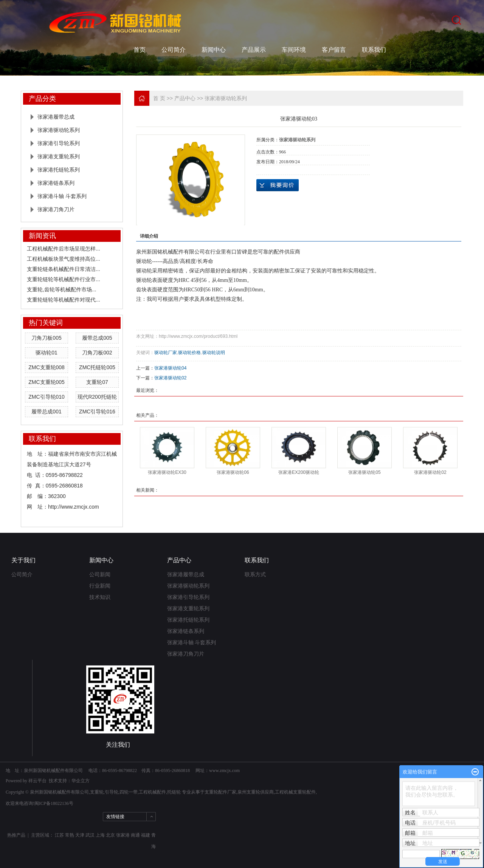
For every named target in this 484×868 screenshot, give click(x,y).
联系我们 (374, 50)
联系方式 (255, 575)
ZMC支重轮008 (47, 367)
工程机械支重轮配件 (295, 792)
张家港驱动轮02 (170, 378)
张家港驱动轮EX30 (167, 472)
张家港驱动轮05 (364, 472)
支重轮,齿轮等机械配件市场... (62, 289)
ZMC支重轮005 (47, 382)
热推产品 (16, 835)
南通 (135, 835)
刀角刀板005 (46, 338)
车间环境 (294, 50)
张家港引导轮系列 (59, 143)
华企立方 (81, 781)
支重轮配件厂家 (220, 792)
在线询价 (278, 185)
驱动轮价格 (189, 353)
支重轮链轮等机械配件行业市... (64, 279)
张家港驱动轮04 (170, 368)
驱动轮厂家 (166, 353)
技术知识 (100, 597)
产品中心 (185, 98)
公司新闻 (100, 575)
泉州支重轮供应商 (256, 792)
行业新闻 (100, 586)
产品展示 (254, 50)
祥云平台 (37, 781)
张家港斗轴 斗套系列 (62, 196)
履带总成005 (97, 338)
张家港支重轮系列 (59, 156)
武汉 (90, 835)
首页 (140, 50)
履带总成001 (46, 412)
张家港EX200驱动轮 (299, 472)
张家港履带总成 (56, 117)
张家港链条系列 (56, 183)
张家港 (123, 835)
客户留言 (334, 50)
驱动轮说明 (214, 353)
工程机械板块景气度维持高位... (64, 259)
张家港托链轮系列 (59, 170)
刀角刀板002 (97, 353)
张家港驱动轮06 (233, 472)
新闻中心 (214, 50)
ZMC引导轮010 (47, 397)
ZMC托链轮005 (97, 367)
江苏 (59, 835)
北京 (110, 835)
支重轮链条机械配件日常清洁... (64, 269)
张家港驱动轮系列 (59, 130)
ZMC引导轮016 (97, 412)
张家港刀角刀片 (56, 209)
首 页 (159, 98)
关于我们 (23, 560)
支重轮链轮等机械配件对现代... (64, 300)
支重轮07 (97, 382)
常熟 (70, 835)
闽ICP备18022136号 (54, 803)
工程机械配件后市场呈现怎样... (64, 249)
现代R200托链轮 (97, 397)
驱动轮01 (47, 353)
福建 (146, 835)
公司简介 (174, 50)
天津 (80, 835)
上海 (100, 835)
